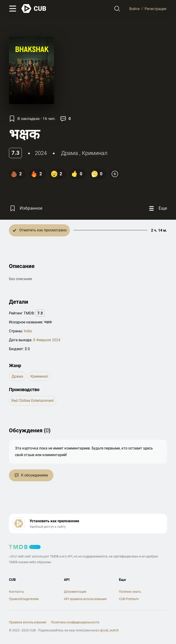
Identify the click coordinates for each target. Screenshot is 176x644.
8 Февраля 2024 (47, 340)
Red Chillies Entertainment (33, 401)
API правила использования (85, 599)
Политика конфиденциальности (75, 622)
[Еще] (157, 208)
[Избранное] (26, 208)
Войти (134, 9)
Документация (75, 592)
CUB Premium (129, 599)
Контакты (16, 592)
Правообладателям (24, 599)
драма (69, 153)
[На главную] (34, 9)
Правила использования (28, 622)
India (28, 331)
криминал (95, 153)
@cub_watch (109, 630)
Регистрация (155, 9)
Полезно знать (130, 592)
